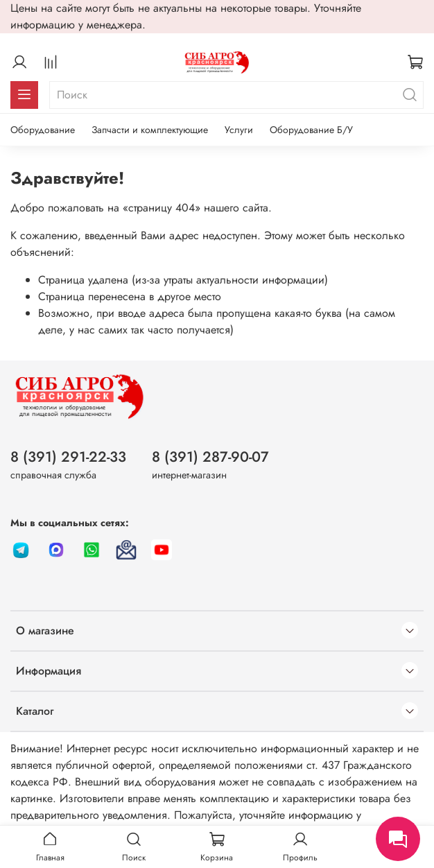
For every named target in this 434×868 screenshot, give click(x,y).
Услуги (239, 130)
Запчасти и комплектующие (150, 130)
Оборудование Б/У (311, 130)
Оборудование (43, 130)
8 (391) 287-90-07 (210, 457)
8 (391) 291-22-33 (68, 457)
